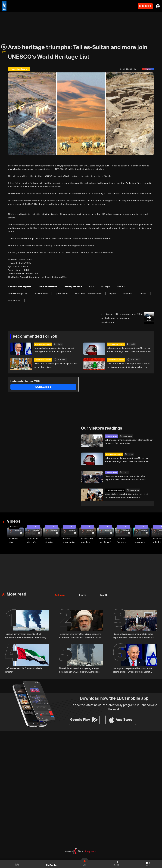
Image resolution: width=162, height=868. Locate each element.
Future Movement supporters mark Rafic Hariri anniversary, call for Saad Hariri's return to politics (142, 541)
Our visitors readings (102, 428)
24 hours (59, 595)
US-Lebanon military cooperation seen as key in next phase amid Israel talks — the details (128, 366)
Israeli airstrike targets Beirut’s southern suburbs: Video (49, 541)
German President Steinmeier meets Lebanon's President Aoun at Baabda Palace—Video (122, 541)
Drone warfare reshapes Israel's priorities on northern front (55, 365)
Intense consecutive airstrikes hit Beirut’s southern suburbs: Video (69, 541)
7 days (82, 595)
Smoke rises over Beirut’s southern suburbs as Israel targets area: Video (106, 541)
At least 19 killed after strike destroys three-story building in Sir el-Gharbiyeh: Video (34, 541)
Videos (14, 521)
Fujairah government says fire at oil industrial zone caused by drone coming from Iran (25, 636)
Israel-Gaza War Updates (115, 490)
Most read (16, 594)
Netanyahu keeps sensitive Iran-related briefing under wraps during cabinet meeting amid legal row (54, 350)
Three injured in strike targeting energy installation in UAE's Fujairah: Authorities (79, 670)
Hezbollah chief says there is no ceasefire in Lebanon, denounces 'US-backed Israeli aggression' (80, 636)
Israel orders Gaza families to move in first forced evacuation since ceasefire (126, 496)
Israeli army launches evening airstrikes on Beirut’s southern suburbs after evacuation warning (88, 541)
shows (116, 864)
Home (17, 864)
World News (14, 527)
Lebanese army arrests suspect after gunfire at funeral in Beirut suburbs (129, 442)
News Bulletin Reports (43, 344)
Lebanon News (111, 436)
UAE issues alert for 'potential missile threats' (23, 670)
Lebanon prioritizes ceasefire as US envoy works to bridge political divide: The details (129, 350)
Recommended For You (35, 337)
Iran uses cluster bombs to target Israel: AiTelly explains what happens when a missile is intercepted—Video (16, 541)
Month (103, 595)
